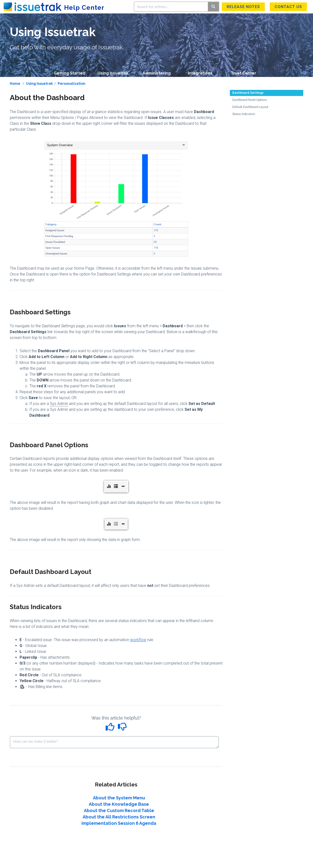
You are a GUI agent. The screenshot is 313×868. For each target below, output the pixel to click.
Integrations (200, 73)
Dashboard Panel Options (250, 100)
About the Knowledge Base (119, 804)
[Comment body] (114, 742)
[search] (171, 7)
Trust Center (244, 73)
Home (15, 84)
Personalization (72, 84)
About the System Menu (119, 798)
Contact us (288, 7)
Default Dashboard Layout (250, 107)
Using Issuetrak (113, 73)
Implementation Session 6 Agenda (119, 823)
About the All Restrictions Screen (119, 817)
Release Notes (243, 7)
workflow (138, 640)
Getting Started (70, 73)
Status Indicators (244, 114)
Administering (157, 73)
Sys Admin (59, 404)
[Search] (214, 7)
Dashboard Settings (248, 93)
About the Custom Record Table (119, 810)
